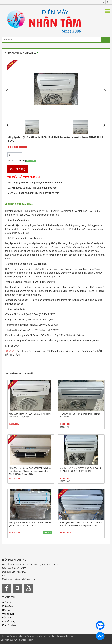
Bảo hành (7, 618)
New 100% (31, 161)
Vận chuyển (8, 614)
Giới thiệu (7, 603)
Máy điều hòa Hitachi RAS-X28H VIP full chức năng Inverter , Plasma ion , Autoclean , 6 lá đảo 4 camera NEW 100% (30, 471)
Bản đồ (6, 610)
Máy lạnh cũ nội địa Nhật (23, 53)
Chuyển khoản (10, 625)
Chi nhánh (8, 606)
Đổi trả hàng (9, 621)
